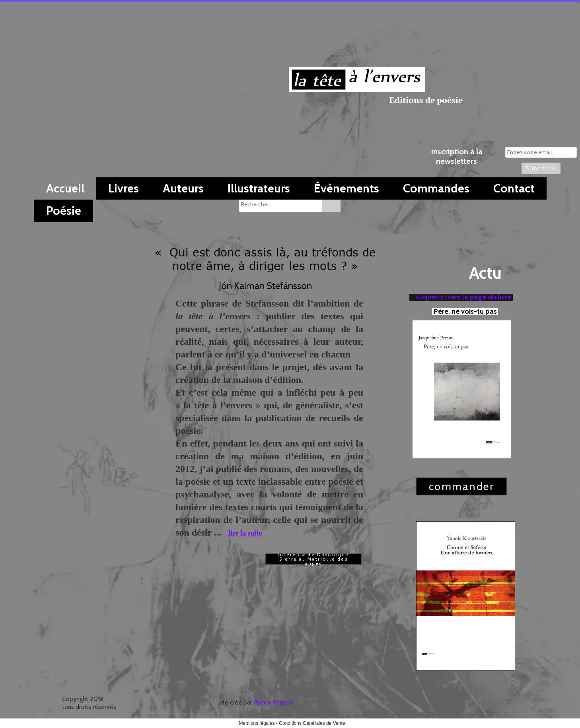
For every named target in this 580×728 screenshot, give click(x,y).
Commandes (436, 188)
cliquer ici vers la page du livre (463, 297)
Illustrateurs (259, 188)
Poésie (64, 211)
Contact (514, 188)
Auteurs (183, 188)
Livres (124, 188)
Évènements (346, 188)
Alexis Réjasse (273, 702)
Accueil (65, 188)
